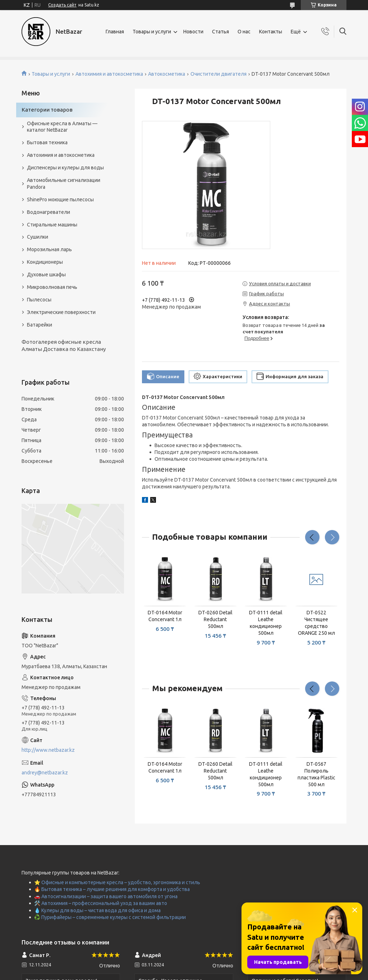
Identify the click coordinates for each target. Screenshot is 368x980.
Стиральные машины (52, 225)
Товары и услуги (152, 32)
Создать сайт (62, 5)
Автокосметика (167, 74)
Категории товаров (47, 110)
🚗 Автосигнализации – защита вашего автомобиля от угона (106, 896)
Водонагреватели (49, 212)
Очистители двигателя (218, 74)
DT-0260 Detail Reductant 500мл (215, 619)
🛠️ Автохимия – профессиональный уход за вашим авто (101, 903)
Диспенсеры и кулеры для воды (65, 168)
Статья (220, 32)
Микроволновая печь (52, 287)
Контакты (271, 32)
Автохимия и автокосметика (109, 74)
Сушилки (38, 237)
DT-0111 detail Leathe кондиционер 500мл (266, 623)
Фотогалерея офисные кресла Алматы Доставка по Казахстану (64, 345)
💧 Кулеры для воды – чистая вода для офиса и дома (97, 910)
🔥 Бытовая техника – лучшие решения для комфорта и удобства (112, 889)
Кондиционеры (45, 262)
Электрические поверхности (61, 312)
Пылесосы (39, 300)
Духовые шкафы (46, 275)
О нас (244, 32)
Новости (193, 32)
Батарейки (40, 325)
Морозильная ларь (49, 249)
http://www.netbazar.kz (48, 750)
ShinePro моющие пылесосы (60, 200)
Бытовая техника (47, 142)
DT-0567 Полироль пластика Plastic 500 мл (316, 774)
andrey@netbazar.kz (45, 773)
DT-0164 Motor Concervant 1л (165, 616)
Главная (115, 32)
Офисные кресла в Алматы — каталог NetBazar (62, 127)
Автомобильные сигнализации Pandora (64, 184)
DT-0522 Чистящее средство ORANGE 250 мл (316, 623)
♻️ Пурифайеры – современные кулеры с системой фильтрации (110, 917)
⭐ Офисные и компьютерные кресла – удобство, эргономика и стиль (117, 882)
